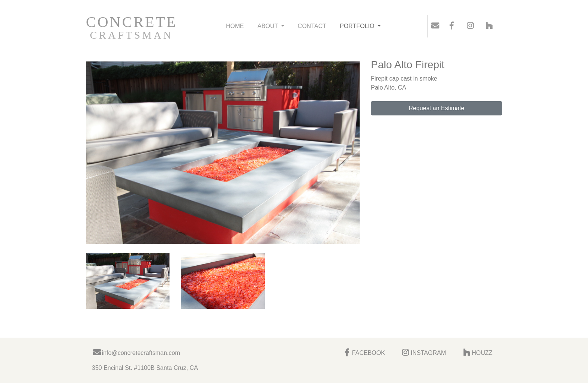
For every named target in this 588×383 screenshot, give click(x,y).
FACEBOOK (364, 353)
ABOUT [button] (268, 26)
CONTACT (312, 26)
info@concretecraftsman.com (136, 353)
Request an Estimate (437, 108)
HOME (235, 26)
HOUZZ (477, 353)
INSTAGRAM (424, 353)
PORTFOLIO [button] (358, 26)
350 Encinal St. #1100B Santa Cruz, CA (145, 368)
